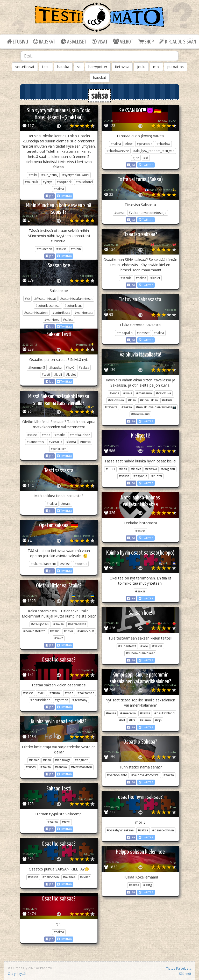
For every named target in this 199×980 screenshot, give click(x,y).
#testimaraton (81, 767)
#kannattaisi (36, 442)
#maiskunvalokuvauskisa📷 (156, 407)
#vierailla (55, 442)
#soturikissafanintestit (76, 299)
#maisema (144, 393)
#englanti (168, 469)
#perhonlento (117, 775)
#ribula (167, 400)
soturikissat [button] (25, 67)
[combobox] (99, 56)
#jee (136, 158)
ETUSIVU (17, 42)
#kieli (58, 375)
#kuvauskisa (149, 400)
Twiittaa (64, 196)
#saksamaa (86, 693)
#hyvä (70, 368)
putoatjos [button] (176, 67)
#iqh (158, 720)
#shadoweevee (118, 151)
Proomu (46, 968)
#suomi (55, 693)
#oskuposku (40, 624)
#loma (71, 442)
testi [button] (46, 67)
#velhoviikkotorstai (145, 775)
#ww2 (59, 638)
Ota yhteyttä (17, 974)
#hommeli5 (37, 368)
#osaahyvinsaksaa (120, 830)
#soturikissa (61, 313)
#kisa (132, 400)
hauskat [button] (100, 78)
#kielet (155, 278)
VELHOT (123, 42)
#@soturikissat (45, 299)
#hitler (69, 631)
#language (63, 760)
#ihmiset (143, 333)
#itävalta (111, 407)
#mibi (33, 175)
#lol (122, 720)
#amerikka (128, 713)
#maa (46, 435)
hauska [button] (63, 67)
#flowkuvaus (140, 414)
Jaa (49, 196)
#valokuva (164, 393)
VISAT (100, 42)
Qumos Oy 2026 (22, 968)
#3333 (110, 469)
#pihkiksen (59, 449)
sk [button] (79, 67)
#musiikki (32, 182)
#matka (60, 435)
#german (61, 700)
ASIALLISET (74, 42)
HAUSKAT (44, 42)
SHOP (146, 42)
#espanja (140, 476)
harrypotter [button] (98, 67)
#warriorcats (84, 313)
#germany (80, 700)
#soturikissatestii (48, 306)
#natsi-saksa (77, 624)
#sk (27, 299)
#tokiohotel (84, 182)
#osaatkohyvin (163, 830)
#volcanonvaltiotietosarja (148, 213)
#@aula (126, 278)
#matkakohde (80, 435)
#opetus (81, 564)
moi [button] (156, 67)
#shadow (163, 144)
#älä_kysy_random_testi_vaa (154, 151)
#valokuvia (116, 400)
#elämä (145, 720)
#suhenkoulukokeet (140, 653)
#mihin (76, 249)
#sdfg (148, 885)
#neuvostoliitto (34, 631)
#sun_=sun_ (50, 175)
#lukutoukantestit (43, 564)
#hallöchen (51, 877)
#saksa (59, 189)
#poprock (64, 182)
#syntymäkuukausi (76, 175)
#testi (46, 375)
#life (132, 720)
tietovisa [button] (122, 67)
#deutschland (40, 700)
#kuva (128, 393)
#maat (66, 504)
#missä (85, 442)
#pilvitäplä (145, 144)
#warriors (52, 320)
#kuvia (114, 393)
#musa (111, 713)
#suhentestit (127, 646)
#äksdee (69, 877)
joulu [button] (141, 67)
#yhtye (48, 182)
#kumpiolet (86, 631)
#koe (129, 144)
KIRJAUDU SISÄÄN (178, 42)
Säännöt (185, 974)
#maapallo (125, 333)
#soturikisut (73, 306)
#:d (146, 158)
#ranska (151, 469)
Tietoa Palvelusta (179, 968)
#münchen (44, 249)
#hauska (55, 368)
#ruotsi (157, 476)
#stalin (55, 631)
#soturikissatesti (36, 313)
